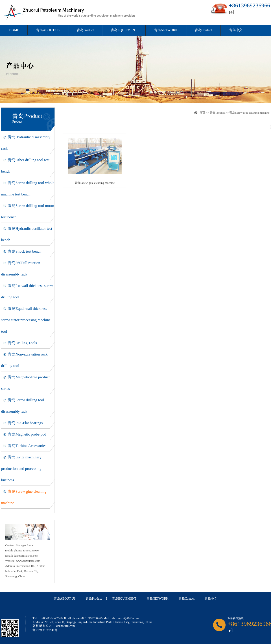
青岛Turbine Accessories (27, 446)
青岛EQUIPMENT (124, 30)
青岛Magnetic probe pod (27, 434)
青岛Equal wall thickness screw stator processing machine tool (26, 320)
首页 (202, 113)
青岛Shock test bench (25, 251)
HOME (14, 30)
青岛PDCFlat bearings (25, 423)
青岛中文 (236, 30)
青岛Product (85, 30)
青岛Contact (203, 30)
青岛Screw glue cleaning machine (249, 113)
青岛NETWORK (166, 30)
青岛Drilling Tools (22, 343)
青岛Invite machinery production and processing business (21, 469)
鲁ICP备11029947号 (45, 630)
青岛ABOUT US (48, 30)
